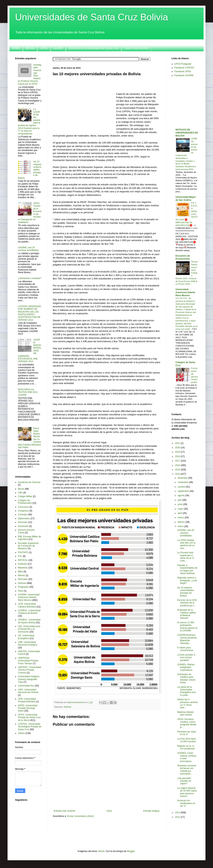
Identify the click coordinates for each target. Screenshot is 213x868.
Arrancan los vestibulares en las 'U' (186, 803)
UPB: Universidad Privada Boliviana (27, 700)
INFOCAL (23, 560)
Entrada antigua (151, 811)
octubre (182, 487)
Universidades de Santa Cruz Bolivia (92, 17)
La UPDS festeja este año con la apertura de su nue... (186, 544)
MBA (20, 572)
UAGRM (58, 48)
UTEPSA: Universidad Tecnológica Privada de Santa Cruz (30, 727)
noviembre (183, 482)
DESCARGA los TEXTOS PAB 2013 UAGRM (28, 392)
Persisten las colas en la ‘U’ (187, 733)
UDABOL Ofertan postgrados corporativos (186, 667)
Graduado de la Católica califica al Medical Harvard (186, 614)
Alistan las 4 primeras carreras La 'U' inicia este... (187, 704)
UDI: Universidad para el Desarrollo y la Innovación (29, 629)
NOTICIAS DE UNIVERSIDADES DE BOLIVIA (187, 133)
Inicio (109, 811)
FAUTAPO (23, 552)
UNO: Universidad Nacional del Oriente (28, 691)
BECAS (30, 48)
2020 (178, 448)
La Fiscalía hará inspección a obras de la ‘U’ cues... (186, 557)
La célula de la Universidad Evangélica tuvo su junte (187, 691)
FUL (20, 556)
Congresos (23, 511)
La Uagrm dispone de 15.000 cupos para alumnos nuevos (187, 792)
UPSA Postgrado (183, 64)
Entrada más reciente (64, 811)
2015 (178, 470)
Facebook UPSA (183, 71)
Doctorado (23, 526)
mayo (181, 509)
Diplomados (24, 518)
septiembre (184, 491)
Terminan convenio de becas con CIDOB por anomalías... (187, 770)
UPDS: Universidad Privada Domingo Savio (28, 708)
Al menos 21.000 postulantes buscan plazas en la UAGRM (187, 627)
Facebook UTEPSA (184, 68)
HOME (16, 48)
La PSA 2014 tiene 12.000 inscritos (187, 740)
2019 (178, 452)
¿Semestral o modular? (30, 278)
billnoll (101, 851)
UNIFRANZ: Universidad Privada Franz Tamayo (28, 661)
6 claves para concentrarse (185, 649)
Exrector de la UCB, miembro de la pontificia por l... (187, 603)
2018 (178, 456)
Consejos (23, 515)
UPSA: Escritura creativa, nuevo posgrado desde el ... (187, 723)
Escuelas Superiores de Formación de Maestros (28, 546)
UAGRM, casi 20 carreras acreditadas (28, 249)
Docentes (23, 522)
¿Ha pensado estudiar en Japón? (184, 781)
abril (180, 513)
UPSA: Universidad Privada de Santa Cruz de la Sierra (29, 717)
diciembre (183, 478)
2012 (178, 817)
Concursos (23, 507)
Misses (21, 575)
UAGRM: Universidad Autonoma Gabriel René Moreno (29, 597)
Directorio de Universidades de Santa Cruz (94, 48)
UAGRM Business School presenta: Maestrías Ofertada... (187, 639)
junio (180, 504)
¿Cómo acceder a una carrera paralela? (186, 658)
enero (181, 526)
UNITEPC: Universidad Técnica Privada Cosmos (29, 670)
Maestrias (23, 568)
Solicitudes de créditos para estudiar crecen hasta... (186, 678)
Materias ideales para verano (185, 713)
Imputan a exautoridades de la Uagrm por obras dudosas (187, 569)
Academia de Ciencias (29, 482)
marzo (181, 518)
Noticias (67, 707)
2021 (178, 443)
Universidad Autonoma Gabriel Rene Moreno (185, 292)
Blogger (131, 851)
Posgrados (23, 587)
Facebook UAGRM (184, 75)
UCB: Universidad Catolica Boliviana (27, 605)
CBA (20, 493)
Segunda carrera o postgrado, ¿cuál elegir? (187, 580)
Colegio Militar (25, 496)
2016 (178, 465)
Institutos (22, 564)
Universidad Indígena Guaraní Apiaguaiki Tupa (29, 679)
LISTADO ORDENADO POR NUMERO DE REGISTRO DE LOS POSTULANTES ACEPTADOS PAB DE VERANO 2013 (29, 313)
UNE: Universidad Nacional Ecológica (28, 643)
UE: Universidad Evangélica (26, 637)
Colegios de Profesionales (25, 502)
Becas (21, 489)
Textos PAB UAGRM (136, 48)
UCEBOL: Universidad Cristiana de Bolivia (29, 612)
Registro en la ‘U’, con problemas (186, 747)
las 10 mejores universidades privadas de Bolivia (186, 592)
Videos (21, 733)
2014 (178, 474)
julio (180, 500)
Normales (23, 579)
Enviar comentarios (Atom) (80, 816)
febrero (182, 522)
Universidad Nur (26, 686)
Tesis (20, 591)
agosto (181, 495)
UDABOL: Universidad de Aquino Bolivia (29, 621)
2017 (178, 461)
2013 (178, 813)
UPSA (44, 48)
